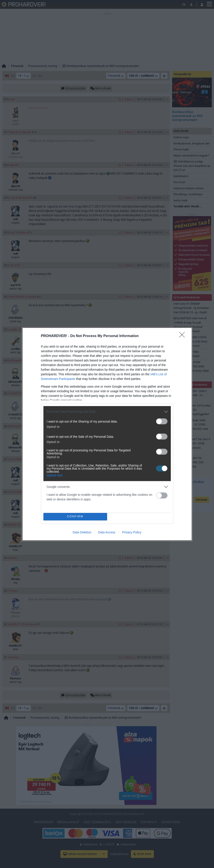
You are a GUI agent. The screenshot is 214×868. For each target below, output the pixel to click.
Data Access (107, 532)
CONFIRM (75, 516)
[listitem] (107, 412)
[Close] (183, 336)
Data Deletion (82, 532)
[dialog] (107, 434)
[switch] (162, 421)
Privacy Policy (132, 532)
